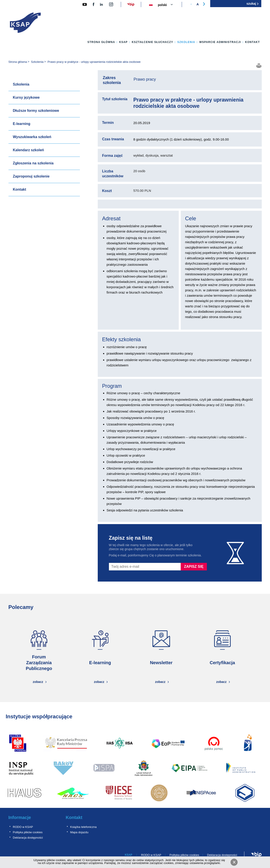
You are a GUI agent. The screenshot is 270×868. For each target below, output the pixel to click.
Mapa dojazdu (79, 832)
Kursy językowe (26, 97)
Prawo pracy (145, 79)
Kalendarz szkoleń (29, 150)
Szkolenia (186, 42)
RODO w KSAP (23, 827)
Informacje (20, 817)
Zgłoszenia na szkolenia (33, 163)
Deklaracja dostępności (28, 838)
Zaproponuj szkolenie (31, 176)
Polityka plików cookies (28, 832)
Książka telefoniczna (84, 827)
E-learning (22, 124)
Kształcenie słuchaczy (152, 42)
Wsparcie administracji (220, 42)
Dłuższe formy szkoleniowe (36, 111)
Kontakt (252, 42)
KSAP (123, 42)
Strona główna (101, 42)
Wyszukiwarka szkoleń (32, 137)
